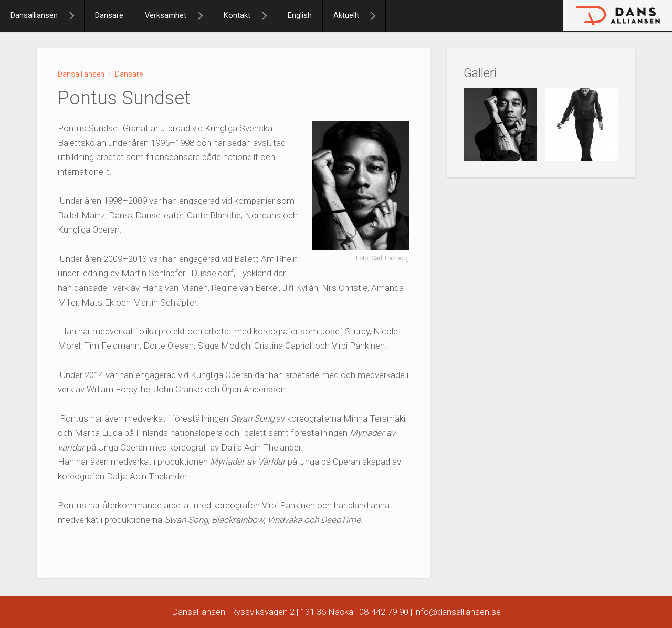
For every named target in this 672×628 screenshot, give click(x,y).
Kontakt (237, 15)
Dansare (109, 15)
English (300, 15)
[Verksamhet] (205, 16)
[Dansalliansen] (76, 16)
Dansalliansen (34, 15)
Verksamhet (166, 15)
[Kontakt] (269, 16)
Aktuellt (346, 15)
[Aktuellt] (377, 16)
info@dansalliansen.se (458, 612)
